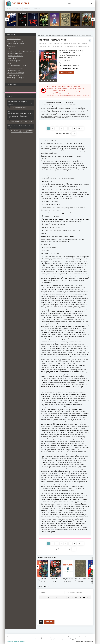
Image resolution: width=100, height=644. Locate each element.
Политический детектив (67, 52)
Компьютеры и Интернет (16, 78)
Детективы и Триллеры (76, 51)
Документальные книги (15, 44)
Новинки (27, 9)
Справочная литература (16, 73)
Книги (65, 51)
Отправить (49, 622)
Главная (10, 9)
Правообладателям (19, 641)
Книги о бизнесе (13, 58)
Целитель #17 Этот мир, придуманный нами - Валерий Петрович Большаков (22, 131)
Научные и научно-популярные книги (20, 51)
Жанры (18, 9)
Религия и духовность (15, 53)
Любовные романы (14, 39)
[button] (41, 597)
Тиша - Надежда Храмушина (19, 108)
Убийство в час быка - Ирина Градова (21, 121)
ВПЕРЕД (81, 128)
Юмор (9, 63)
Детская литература (14, 61)
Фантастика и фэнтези (15, 41)
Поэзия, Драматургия (15, 75)
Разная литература (14, 70)
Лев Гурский (68, 58)
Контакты (37, 9)
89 (75, 128)
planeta (19, 4)
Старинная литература (15, 68)
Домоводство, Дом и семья (17, 65)
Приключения (12, 46)
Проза (9, 48)
